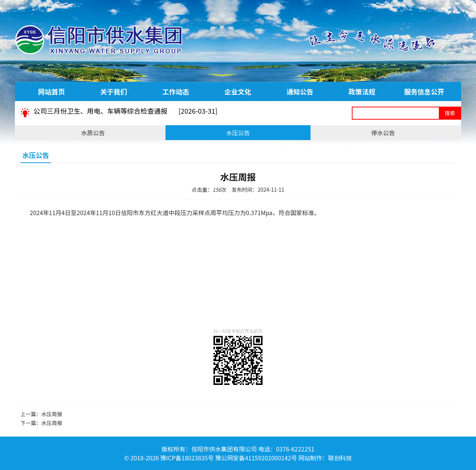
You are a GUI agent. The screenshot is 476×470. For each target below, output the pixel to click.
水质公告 (93, 133)
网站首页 (52, 91)
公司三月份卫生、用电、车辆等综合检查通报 (126, 113)
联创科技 (340, 458)
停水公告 (383, 133)
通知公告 (300, 91)
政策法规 (362, 91)
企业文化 (238, 91)
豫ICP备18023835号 (187, 458)
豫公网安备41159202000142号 (256, 458)
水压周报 (52, 414)
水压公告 (238, 133)
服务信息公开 (424, 91)
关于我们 (114, 91)
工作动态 (176, 91)
